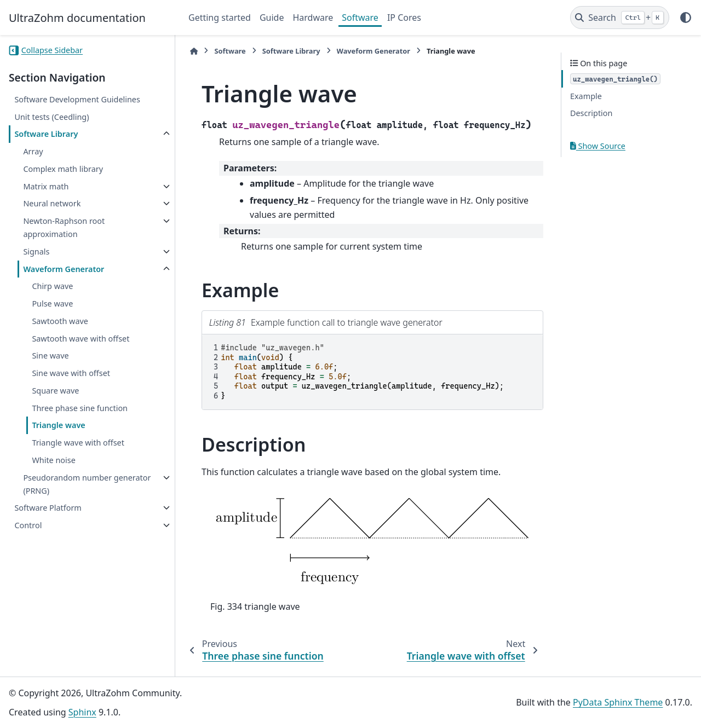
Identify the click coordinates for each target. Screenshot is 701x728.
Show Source (598, 146)
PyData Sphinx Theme (618, 702)
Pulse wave (52, 304)
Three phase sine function (80, 408)
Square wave (55, 391)
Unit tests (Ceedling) (51, 117)
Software (360, 18)
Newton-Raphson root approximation (64, 227)
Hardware (313, 18)
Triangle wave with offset (78, 443)
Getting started (220, 18)
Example (586, 96)
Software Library (46, 134)
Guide (272, 18)
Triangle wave (58, 425)
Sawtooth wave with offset (81, 339)
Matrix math (46, 186)
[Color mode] (686, 18)
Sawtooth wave (60, 321)
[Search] (620, 18)
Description (591, 113)
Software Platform (48, 508)
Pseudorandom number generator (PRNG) (87, 484)
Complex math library (63, 169)
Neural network (52, 203)
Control (28, 525)
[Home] (194, 51)
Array (33, 151)
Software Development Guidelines (77, 99)
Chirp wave (52, 286)
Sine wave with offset (71, 373)
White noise (53, 460)
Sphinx (82, 712)
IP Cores (404, 18)
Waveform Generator (64, 269)
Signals (36, 252)
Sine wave (50, 356)
